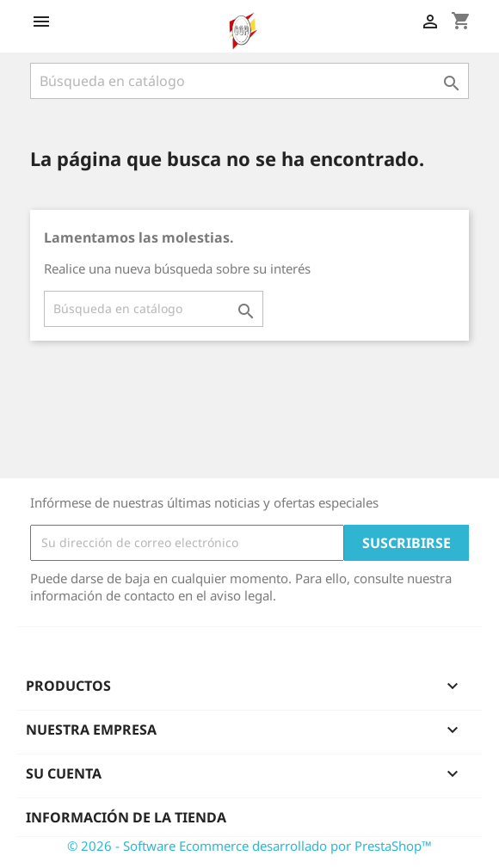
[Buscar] (249, 81)
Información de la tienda (126, 817)
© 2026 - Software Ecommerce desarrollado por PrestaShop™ (249, 846)
